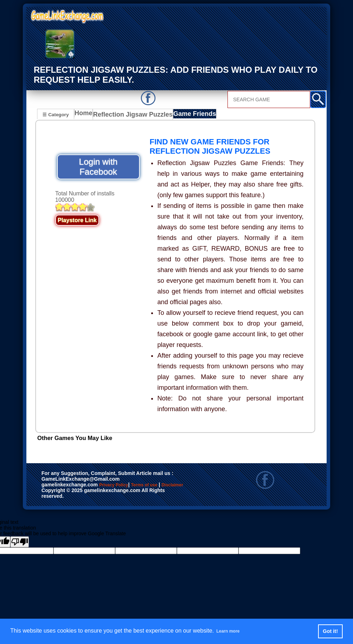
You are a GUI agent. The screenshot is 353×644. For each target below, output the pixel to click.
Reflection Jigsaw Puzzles (131, 115)
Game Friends (186, 115)
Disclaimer (73, 493)
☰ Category (55, 114)
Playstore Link (77, 220)
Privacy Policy (121, 485)
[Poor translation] (20, 542)
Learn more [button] (232, 631)
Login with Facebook (98, 167)
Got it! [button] (330, 631)
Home (85, 115)
